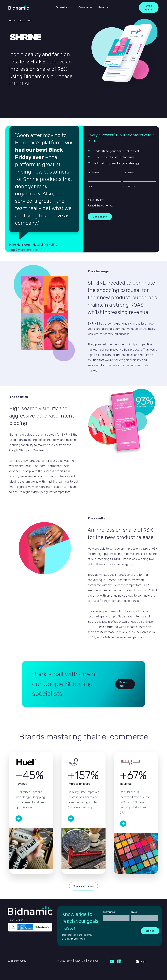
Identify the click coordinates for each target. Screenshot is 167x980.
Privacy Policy (65, 961)
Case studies (85, 7)
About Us (80, 961)
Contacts (93, 961)
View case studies (83, 886)
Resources (104, 7)
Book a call (123, 684)
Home (12, 21)
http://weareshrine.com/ (25, 250)
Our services (62, 7)
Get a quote (149, 8)
